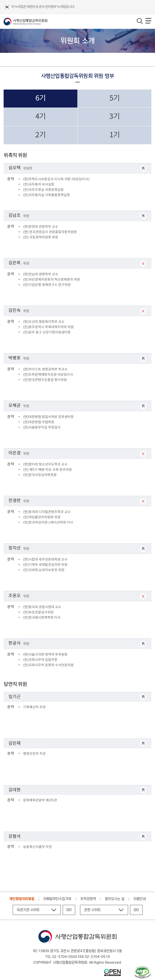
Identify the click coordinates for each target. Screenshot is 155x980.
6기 (40, 98)
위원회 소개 (21, 60)
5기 (115, 98)
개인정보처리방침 (22, 899)
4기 (40, 117)
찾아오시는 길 (115, 899)
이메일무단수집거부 (57, 899)
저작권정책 (88, 899)
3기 (115, 117)
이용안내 (140, 899)
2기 (40, 135)
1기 (115, 135)
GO (69, 910)
